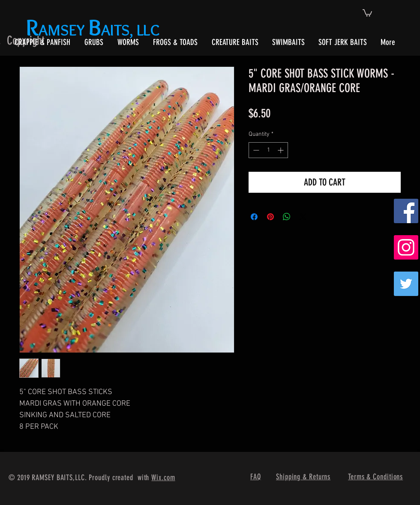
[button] (367, 12)
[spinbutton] (268, 150)
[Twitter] (406, 284)
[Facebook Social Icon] (406, 211)
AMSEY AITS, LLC (94, 30)
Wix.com (163, 478)
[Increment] (281, 150)
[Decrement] (255, 150)
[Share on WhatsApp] (287, 217)
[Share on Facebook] (254, 217)
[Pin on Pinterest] (270, 217)
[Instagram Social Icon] (406, 247)
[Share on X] (303, 217)
